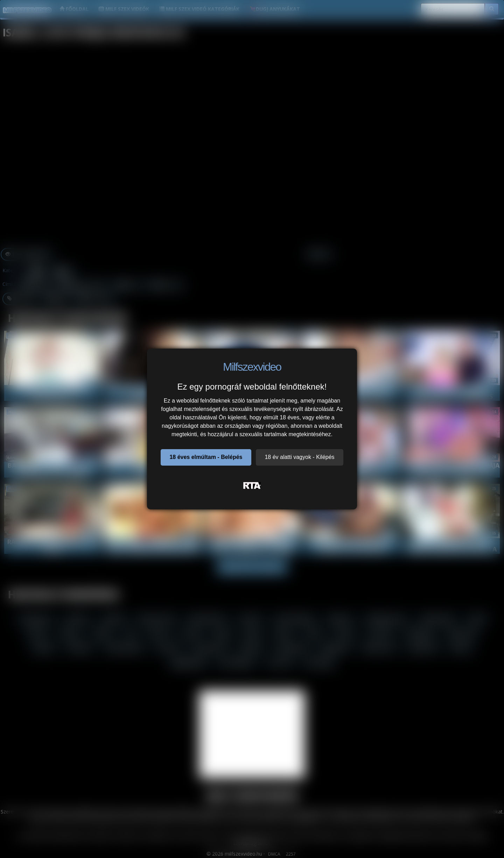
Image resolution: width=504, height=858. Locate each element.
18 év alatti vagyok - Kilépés (299, 457)
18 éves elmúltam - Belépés (206, 457)
